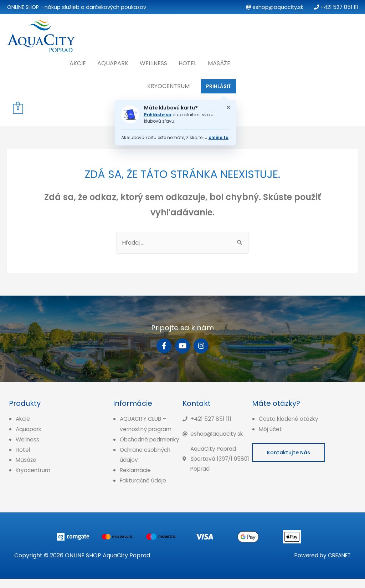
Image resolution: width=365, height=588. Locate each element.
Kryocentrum (168, 84)
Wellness (153, 62)
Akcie (78, 62)
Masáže (219, 62)
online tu (219, 136)
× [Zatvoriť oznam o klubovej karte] (228, 106)
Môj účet (271, 428)
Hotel (187, 62)
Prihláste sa (158, 113)
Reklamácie (136, 480)
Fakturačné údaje (144, 490)
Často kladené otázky (289, 418)
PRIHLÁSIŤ (219, 85)
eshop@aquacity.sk (275, 7)
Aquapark (113, 62)
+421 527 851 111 (336, 7)
